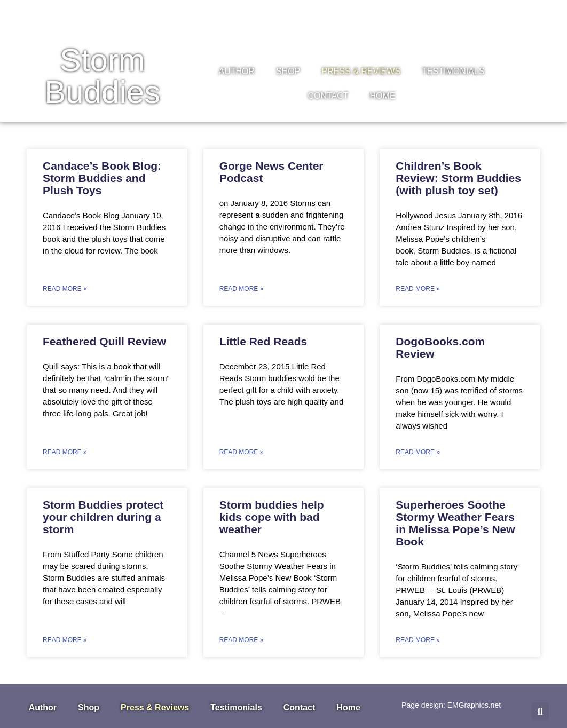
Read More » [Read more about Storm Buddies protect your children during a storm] (65, 640)
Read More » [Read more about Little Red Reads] (242, 452)
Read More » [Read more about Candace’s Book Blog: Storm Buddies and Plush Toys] (65, 289)
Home (383, 96)
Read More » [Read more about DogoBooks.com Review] (418, 452)
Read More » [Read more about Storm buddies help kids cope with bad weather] (242, 640)
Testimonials (453, 71)
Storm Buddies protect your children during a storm (103, 517)
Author (237, 71)
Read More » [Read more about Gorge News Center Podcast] (242, 289)
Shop (288, 71)
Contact (328, 96)
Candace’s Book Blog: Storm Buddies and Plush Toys (102, 178)
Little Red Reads (263, 341)
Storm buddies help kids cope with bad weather (272, 517)
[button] (540, 711)
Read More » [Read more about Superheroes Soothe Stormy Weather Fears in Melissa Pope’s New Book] (418, 640)
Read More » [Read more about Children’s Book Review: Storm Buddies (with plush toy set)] (418, 289)
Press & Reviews (361, 71)
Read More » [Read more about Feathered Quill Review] (65, 452)
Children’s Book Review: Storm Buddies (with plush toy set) (458, 178)
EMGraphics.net (474, 705)
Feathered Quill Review (104, 341)
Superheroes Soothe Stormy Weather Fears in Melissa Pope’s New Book (455, 523)
